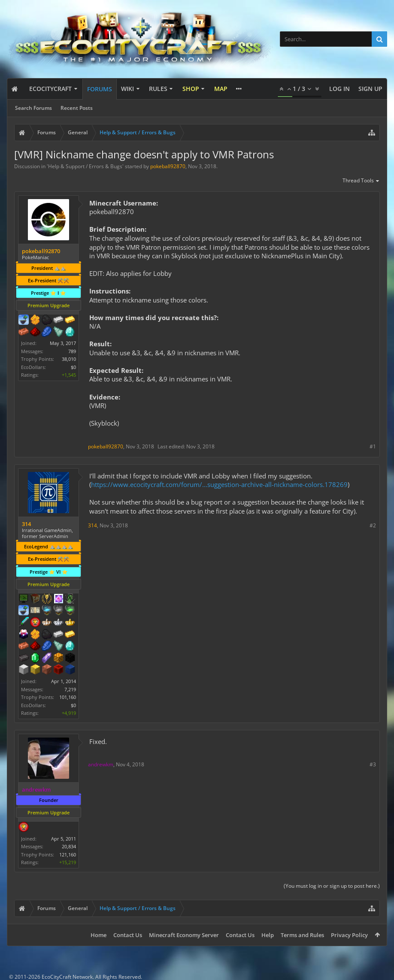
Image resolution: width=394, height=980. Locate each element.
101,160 (68, 697)
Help (268, 935)
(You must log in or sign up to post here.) (332, 886)
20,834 (69, 846)
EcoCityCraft (50, 89)
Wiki (127, 89)
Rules (158, 89)
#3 (373, 764)
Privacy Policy (349, 935)
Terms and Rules (302, 935)
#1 (373, 446)
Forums (100, 89)
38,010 (69, 359)
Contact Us (128, 935)
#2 (373, 525)
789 (72, 351)
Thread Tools (361, 181)
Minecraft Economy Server (184, 935)
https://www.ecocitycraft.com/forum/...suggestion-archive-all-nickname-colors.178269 (219, 484)
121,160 (68, 854)
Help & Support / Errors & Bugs (85, 166)
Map (221, 89)
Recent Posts (77, 108)
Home (98, 935)
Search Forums (33, 108)
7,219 (70, 689)
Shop (191, 89)
